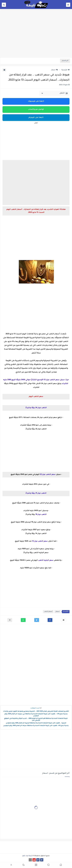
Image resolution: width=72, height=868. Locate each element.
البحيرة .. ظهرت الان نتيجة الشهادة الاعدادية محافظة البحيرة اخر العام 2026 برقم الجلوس (36, 723)
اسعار (55, 70)
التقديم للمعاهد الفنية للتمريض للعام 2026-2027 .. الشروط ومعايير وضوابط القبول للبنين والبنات (36, 711)
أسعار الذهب (48, 612)
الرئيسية (66, 70)
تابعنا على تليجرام (36, 118)
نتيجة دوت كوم (27, 856)
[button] (50, 620)
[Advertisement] (36, 39)
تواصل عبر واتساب (36, 109)
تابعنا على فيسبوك (36, 101)
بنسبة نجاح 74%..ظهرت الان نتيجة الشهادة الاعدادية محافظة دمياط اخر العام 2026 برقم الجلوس (36, 726)
